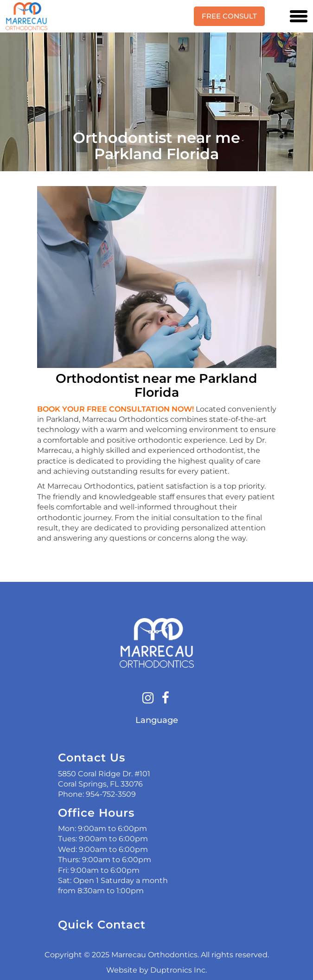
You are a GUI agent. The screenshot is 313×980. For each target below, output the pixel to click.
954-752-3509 (111, 794)
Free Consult (229, 16)
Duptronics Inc (178, 970)
